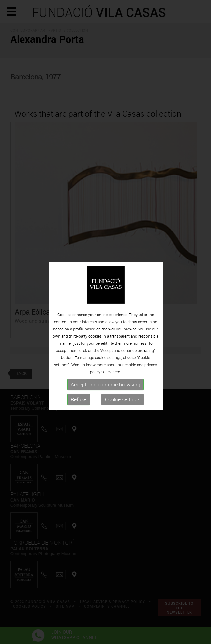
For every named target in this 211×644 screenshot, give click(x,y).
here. (117, 376)
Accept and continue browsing (106, 389)
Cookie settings (123, 404)
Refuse (79, 404)
